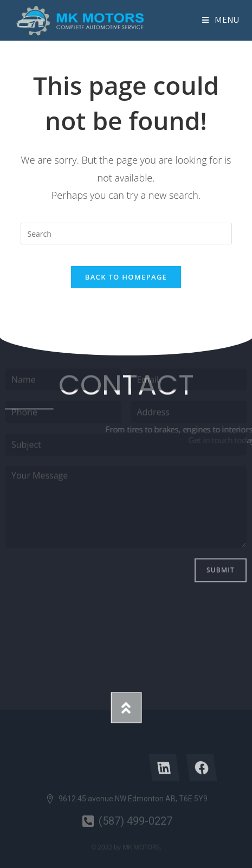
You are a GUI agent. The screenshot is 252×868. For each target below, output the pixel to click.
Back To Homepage (126, 277)
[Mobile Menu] (221, 20)
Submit (221, 527)
